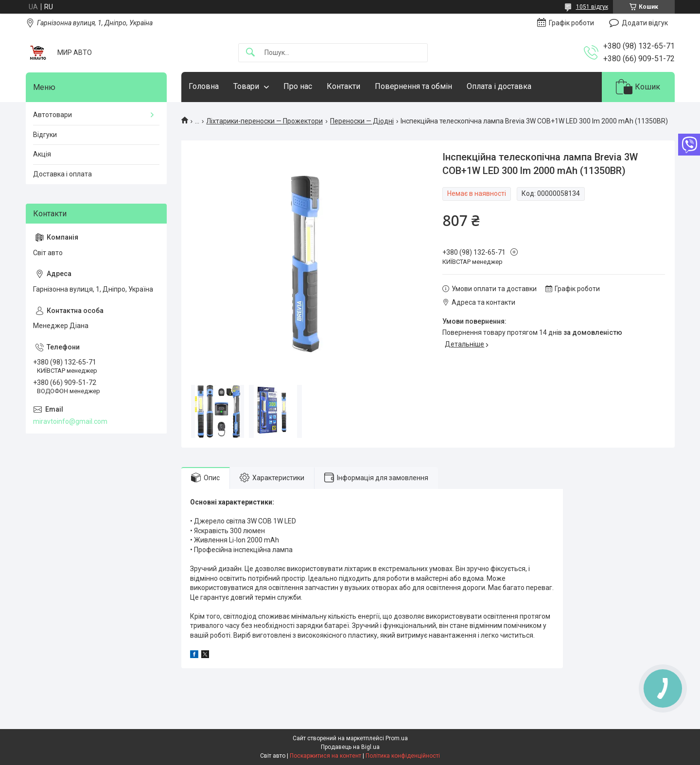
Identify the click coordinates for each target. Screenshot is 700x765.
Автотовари (52, 115)
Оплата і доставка (499, 86)
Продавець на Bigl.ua (350, 747)
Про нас (298, 86)
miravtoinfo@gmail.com (70, 421)
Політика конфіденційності (403, 756)
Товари (246, 86)
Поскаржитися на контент (325, 756)
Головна (204, 86)
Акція (42, 154)
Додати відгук (645, 23)
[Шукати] (250, 53)
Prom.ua (397, 738)
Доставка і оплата (62, 174)
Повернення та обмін (413, 86)
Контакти (343, 86)
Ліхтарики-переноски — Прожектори (264, 121)
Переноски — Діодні (362, 121)
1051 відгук (592, 7)
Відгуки (45, 135)
